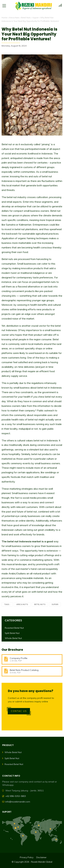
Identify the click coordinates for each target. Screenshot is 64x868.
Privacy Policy (27, 857)
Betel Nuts (26, 18)
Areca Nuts (14, 18)
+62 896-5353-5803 (16, 796)
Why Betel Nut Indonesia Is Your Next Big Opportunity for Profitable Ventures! (29, 34)
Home (4, 18)
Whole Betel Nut (13, 638)
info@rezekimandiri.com (18, 802)
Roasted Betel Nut (14, 628)
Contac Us (19, 711)
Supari (35, 18)
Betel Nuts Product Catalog (24, 670)
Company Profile (19, 658)
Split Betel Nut (12, 633)
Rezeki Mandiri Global (42, 862)
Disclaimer (41, 857)
